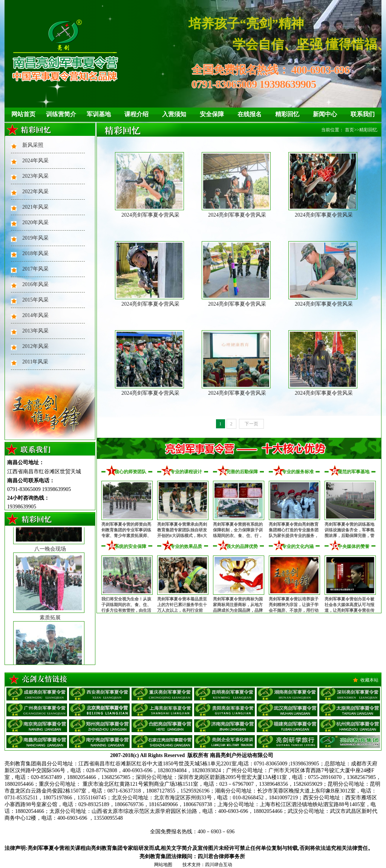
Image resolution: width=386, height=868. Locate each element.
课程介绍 (136, 114)
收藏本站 (369, 680)
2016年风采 (35, 284)
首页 (349, 130)
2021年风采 (35, 207)
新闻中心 (325, 114)
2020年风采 (35, 222)
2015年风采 (35, 300)
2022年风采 (35, 192)
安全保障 (212, 114)
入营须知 (174, 114)
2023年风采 (35, 176)
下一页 (251, 424)
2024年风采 (35, 161)
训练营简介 (61, 114)
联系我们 (363, 114)
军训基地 (99, 114)
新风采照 (33, 145)
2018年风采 (35, 253)
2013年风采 (35, 331)
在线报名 (250, 114)
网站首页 (23, 114)
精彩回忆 (287, 114)
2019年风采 (35, 238)
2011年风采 (35, 362)
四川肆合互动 (219, 865)
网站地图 (163, 865)
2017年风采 (35, 269)
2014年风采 (35, 315)
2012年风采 (35, 346)
